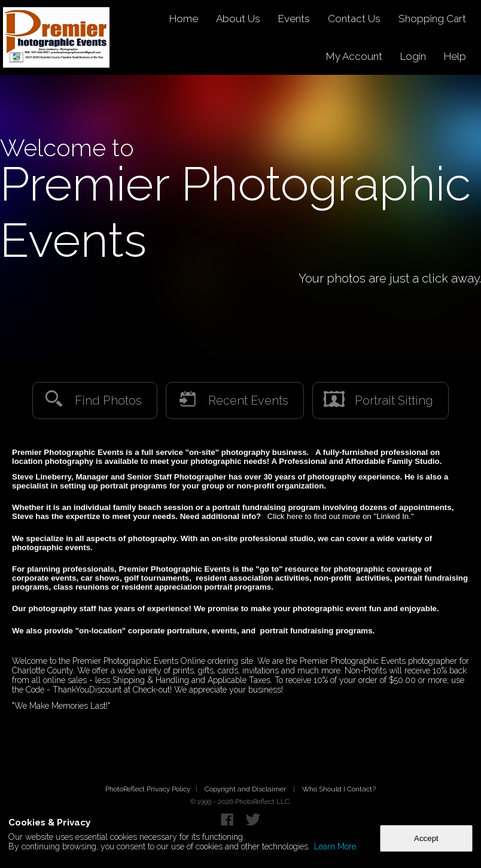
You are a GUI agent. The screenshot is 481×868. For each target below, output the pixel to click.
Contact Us (354, 19)
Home (184, 19)
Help (455, 56)
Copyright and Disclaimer (246, 789)
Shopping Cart (432, 19)
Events (294, 19)
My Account (354, 56)
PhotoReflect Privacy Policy (148, 789)
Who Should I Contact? (339, 789)
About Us (238, 19)
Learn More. (336, 846)
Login (413, 56)
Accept (426, 838)
